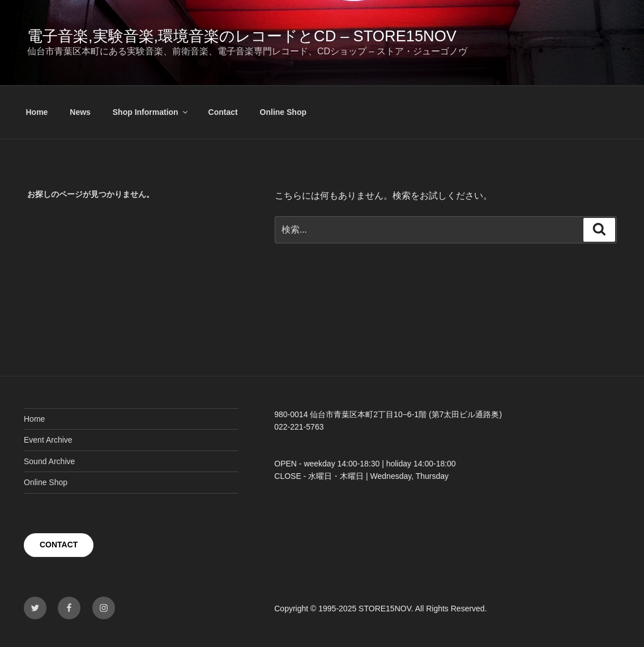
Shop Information (151, 112)
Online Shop (283, 112)
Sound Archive (49, 461)
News (80, 112)
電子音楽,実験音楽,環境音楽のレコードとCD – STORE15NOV (242, 36)
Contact (223, 112)
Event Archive (48, 440)
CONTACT (59, 545)
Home (37, 112)
